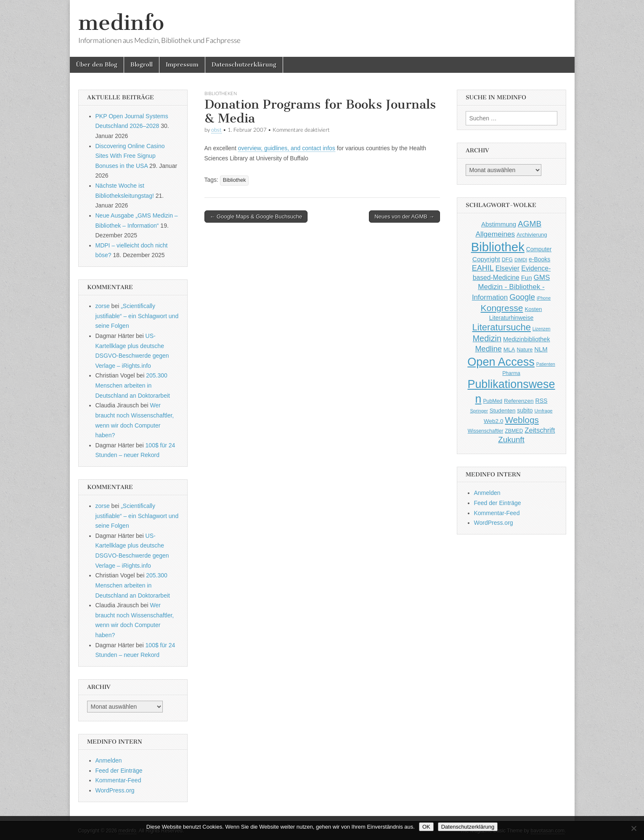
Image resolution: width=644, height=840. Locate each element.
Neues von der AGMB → (404, 217)
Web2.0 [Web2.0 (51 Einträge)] (493, 421)
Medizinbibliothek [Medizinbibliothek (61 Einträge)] (526, 339)
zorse (103, 306)
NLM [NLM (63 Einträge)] (541, 349)
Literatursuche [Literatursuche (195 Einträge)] (502, 327)
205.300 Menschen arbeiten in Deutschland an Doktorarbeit (133, 385)
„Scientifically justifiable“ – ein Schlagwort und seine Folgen (137, 316)
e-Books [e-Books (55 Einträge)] (539, 259)
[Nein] (633, 828)
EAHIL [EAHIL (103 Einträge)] (483, 268)
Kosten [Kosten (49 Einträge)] (533, 309)
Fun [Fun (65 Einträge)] (527, 278)
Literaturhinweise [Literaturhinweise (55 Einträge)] (511, 318)
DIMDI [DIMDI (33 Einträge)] (521, 260)
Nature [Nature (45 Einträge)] (525, 350)
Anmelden (109, 760)
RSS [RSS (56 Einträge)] (542, 401)
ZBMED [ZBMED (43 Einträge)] (514, 431)
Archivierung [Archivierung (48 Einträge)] (532, 235)
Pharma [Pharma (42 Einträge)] (511, 373)
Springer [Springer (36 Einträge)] (479, 411)
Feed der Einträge (119, 771)
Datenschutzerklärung (244, 65)
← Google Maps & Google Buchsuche (256, 217)
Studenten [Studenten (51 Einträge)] (503, 411)
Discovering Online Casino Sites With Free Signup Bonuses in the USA (130, 156)
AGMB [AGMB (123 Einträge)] (530, 224)
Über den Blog (97, 65)
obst (216, 130)
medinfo (121, 23)
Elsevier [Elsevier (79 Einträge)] (508, 268)
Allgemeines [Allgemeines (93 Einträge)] (495, 234)
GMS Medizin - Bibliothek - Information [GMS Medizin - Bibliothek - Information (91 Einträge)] (511, 287)
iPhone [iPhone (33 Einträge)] (544, 298)
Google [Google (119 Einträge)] (522, 297)
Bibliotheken (221, 93)
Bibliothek (235, 180)
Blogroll (142, 65)
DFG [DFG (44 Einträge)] (507, 260)
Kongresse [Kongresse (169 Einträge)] (502, 308)
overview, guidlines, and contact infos (287, 148)
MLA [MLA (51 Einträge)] (509, 350)
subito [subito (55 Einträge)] (525, 410)
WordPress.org (115, 790)
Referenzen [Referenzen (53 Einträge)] (519, 401)
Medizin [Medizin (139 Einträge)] (487, 338)
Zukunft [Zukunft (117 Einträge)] (511, 440)
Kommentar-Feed (118, 780)
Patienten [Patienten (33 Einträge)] (546, 364)
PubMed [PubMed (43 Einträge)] (493, 401)
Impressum (182, 65)
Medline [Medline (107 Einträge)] (488, 349)
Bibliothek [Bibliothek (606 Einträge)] (498, 247)
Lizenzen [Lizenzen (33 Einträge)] (542, 329)
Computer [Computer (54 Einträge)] (539, 249)
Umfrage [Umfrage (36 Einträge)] (543, 411)
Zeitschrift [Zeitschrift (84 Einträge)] (540, 430)
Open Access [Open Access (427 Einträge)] (501, 362)
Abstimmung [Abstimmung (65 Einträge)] (499, 224)
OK (426, 827)
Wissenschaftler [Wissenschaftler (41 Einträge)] (486, 431)
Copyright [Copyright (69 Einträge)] (486, 259)
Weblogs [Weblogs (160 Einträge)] (522, 420)
